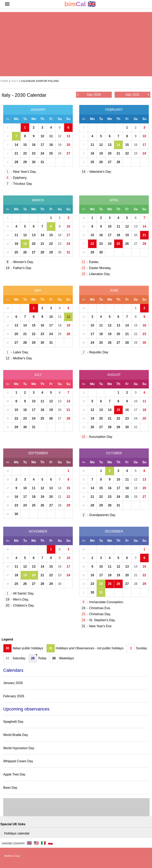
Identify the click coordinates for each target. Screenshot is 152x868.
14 (16, 145)
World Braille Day (16, 735)
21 (16, 153)
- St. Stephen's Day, (98, 620)
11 (51, 136)
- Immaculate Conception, (102, 602)
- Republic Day (94, 352)
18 (51, 145)
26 (60, 153)
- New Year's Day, (21, 172)
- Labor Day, (17, 352)
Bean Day (10, 788)
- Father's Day (18, 268)
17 (42, 145)
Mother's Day (12, 856)
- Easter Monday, (96, 268)
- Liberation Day (95, 274)
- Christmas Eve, (96, 608)
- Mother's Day (18, 358)
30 (34, 162)
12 (60, 136)
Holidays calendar (17, 833)
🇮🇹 (43, 843)
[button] (7, 4)
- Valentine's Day (96, 172)
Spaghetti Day (13, 722)
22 (25, 153)
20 (68, 145)
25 (51, 153)
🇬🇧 (80, 4)
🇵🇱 (50, 843)
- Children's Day (19, 605)
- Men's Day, (17, 599)
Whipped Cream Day (18, 761)
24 (42, 153)
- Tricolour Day (18, 184)
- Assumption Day (97, 437)
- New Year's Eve (96, 626)
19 (60, 145)
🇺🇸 (36, 843)
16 (34, 145)
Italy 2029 (89, 94)
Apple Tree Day (14, 774)
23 (34, 153)
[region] (74, 44)
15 (25, 145)
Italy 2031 (138, 94)
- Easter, (90, 262)
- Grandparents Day (98, 515)
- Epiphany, (16, 178)
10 (42, 136)
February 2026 (14, 696)
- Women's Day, (19, 262)
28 (16, 162)
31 (42, 162)
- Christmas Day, (96, 614)
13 (68, 136)
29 (25, 162)
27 (68, 153)
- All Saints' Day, (20, 593)
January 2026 (13, 683)
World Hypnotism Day (19, 748)
